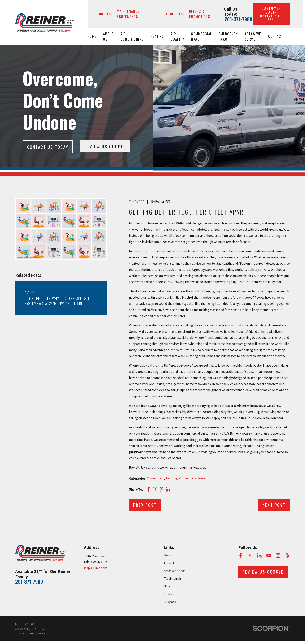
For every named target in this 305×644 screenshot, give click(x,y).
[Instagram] (278, 556)
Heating (172, 478)
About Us (170, 563)
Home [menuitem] (92, 36)
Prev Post (145, 505)
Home (168, 555)
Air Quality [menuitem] (177, 36)
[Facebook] (241, 556)
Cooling (184, 478)
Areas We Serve (174, 571)
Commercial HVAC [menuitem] (202, 36)
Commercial (155, 478)
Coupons (170, 602)
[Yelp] (288, 556)
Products (102, 14)
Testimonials (173, 579)
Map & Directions (96, 568)
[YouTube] (269, 556)
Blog (167, 586)
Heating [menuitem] (157, 36)
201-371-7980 (238, 19)
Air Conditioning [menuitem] (132, 36)
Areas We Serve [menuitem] (253, 36)
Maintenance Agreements (128, 14)
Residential (199, 478)
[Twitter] (250, 556)
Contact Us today (48, 147)
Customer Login (271, 14)
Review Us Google (105, 147)
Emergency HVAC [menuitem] (228, 36)
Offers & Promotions (200, 14)
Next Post (274, 505)
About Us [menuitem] (108, 36)
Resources (173, 14)
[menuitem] (20, 634)
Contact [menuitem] (276, 36)
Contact (169, 594)
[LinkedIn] (259, 556)
